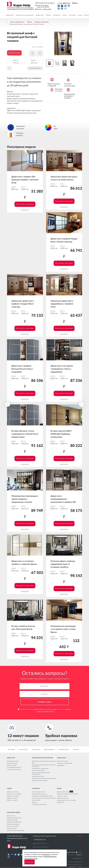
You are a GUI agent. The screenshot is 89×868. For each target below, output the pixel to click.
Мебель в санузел (12, 800)
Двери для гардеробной (14, 822)
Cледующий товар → (35, 68)
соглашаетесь (46, 855)
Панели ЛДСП (36, 800)
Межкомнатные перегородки (25, 15)
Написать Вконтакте (42, 847)
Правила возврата (49, 750)
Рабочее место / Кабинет (14, 794)
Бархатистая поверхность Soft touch (68, 794)
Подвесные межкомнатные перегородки (44, 778)
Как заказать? (36, 750)
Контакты (76, 750)
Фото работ (73, 15)
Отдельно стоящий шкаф (64, 763)
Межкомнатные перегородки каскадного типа (44, 762)
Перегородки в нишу (38, 776)
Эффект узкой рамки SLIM (65, 792)
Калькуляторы (23, 750)
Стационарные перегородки (40, 769)
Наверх (79, 836)
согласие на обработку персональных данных (45, 709)
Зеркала (34, 802)
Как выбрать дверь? (14, 813)
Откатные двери (12, 828)
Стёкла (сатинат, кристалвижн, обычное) (44, 798)
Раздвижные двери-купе (14, 818)
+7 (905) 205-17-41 (39, 840)
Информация (78, 858)
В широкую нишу (12, 763)
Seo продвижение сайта (69, 855)
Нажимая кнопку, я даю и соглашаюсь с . (44, 710)
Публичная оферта (76, 867)
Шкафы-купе (40, 15)
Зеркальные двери (12, 820)
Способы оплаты (64, 750)
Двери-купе (10, 15)
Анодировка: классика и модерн (66, 800)
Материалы (57, 15)
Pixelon (80, 852)
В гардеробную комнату (14, 768)
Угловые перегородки (38, 771)
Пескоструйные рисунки (39, 794)
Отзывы (80, 15)
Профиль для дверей (13, 824)
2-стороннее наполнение (39, 804)
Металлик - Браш (62, 796)
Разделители (61, 802)
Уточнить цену (14, 53)
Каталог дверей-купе (17, 22)
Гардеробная (61, 765)
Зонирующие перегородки (40, 781)
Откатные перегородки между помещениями (41, 774)
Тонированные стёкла (38, 792)
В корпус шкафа (12, 765)
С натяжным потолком (14, 770)
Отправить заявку (44, 702)
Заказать (25, 210)
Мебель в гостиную (13, 792)
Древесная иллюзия (63, 798)
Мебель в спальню (12, 798)
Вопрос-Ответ (11, 816)
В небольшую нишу (13, 761)
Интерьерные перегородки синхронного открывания (44, 766)
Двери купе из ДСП (13, 826)
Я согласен (29, 862)
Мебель (48, 15)
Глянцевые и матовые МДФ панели (42, 796)
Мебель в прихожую (42, 22)
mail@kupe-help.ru (41, 843)
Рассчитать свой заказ (25, 204)
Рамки (65, 15)
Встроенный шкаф (62, 761)
